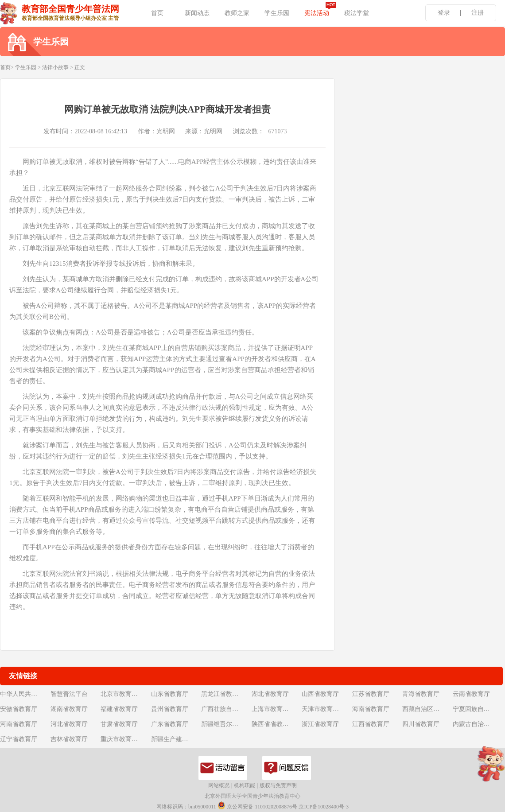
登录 (444, 13)
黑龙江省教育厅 (223, 694)
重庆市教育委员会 (125, 739)
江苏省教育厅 (371, 694)
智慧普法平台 (69, 694)
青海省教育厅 (421, 694)
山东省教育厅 (170, 694)
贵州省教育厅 (170, 709)
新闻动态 (197, 13)
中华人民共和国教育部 (24, 694)
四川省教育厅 (421, 724)
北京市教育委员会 (125, 694)
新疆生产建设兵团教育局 (175, 739)
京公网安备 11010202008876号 (257, 806)
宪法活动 (317, 13)
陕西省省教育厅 (273, 724)
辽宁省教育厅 (19, 739)
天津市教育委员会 (326, 709)
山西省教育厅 (320, 694)
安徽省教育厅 (19, 709)
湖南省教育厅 (69, 709)
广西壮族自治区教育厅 (225, 709)
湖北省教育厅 (270, 694)
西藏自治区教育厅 (427, 709)
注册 (478, 13)
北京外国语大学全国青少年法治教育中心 (252, 796)
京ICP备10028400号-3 (324, 807)
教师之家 (237, 13)
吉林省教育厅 (69, 739)
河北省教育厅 (69, 724)
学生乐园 (277, 13)
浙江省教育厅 (320, 724)
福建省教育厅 (119, 709)
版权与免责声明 (278, 785)
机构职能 (245, 785)
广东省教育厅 (170, 724)
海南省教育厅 (371, 709)
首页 (157, 13)
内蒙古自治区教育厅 (477, 724)
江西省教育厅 (371, 724)
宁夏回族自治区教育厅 (477, 709)
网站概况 (219, 785)
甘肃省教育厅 (119, 724)
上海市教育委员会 (276, 709)
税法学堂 (357, 13)
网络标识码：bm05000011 (186, 807)
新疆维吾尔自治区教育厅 (225, 724)
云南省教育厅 (471, 694)
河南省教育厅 (19, 724)
